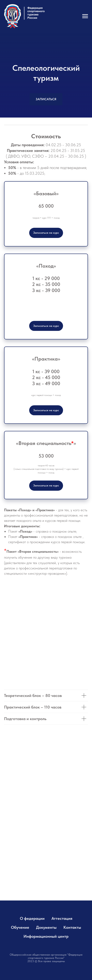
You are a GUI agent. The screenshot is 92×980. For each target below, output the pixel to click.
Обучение (20, 927)
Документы (46, 927)
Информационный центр (46, 936)
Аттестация (62, 918)
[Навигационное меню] (85, 16)
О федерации (32, 918)
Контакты (72, 927)
